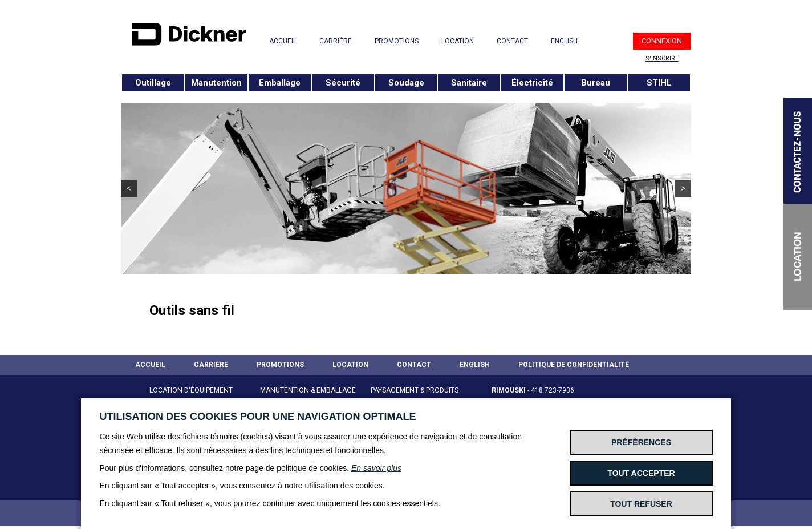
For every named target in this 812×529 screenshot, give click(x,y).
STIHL (659, 83)
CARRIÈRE (336, 41)
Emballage (280, 83)
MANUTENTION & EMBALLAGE (308, 390)
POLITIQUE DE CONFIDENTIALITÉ (574, 365)
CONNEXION (662, 41)
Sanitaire (469, 83)
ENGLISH (564, 41)
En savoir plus (376, 468)
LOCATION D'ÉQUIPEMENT (191, 390)
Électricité (532, 83)
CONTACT (512, 41)
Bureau (596, 83)
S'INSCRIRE (662, 58)
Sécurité (343, 83)
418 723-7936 (553, 390)
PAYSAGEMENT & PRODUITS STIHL (415, 397)
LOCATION (458, 41)
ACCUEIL (283, 41)
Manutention (216, 83)
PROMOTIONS (397, 41)
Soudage (406, 83)
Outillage (153, 83)
